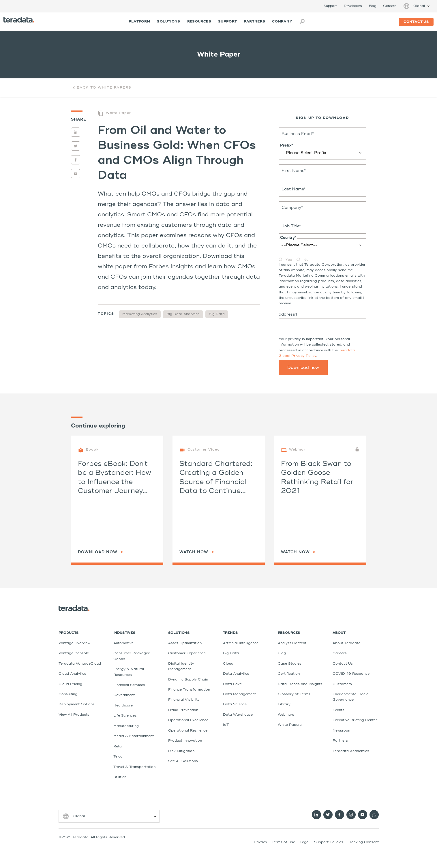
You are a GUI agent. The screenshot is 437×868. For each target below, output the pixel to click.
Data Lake (232, 684)
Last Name (293, 189)
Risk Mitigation (181, 751)
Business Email (298, 134)
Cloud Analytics (72, 674)
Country (288, 238)
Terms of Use (283, 842)
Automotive (123, 643)
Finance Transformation (189, 690)
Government (124, 695)
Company (282, 22)
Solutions (168, 22)
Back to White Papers (101, 88)
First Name (294, 171)
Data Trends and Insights (300, 684)
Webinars (286, 715)
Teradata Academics (351, 751)
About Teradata (347, 643)
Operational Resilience (188, 731)
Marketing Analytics (140, 314)
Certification (289, 674)
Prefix (286, 146)
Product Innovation (185, 741)
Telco (118, 757)
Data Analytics (236, 674)
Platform (139, 22)
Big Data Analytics (183, 314)
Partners (254, 22)
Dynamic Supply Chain (188, 680)
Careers (390, 6)
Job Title (291, 226)
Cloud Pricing (70, 684)
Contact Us (343, 664)
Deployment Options (77, 704)
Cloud (228, 664)
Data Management (239, 694)
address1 (288, 314)
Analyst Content (292, 643)
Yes (289, 260)
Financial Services (129, 685)
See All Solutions (183, 761)
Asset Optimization (185, 643)
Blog (373, 6)
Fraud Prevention (183, 710)
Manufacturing (126, 726)
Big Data (217, 314)
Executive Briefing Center (355, 720)
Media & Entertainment (134, 736)
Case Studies (290, 664)
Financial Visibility (184, 700)
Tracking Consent (363, 842)
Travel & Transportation (134, 767)
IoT (226, 725)
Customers (342, 684)
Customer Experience (187, 653)
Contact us (416, 22)
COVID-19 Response (351, 674)
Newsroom (342, 731)
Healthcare (123, 706)
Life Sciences (125, 716)
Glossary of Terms (294, 694)
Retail (118, 747)
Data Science (235, 704)
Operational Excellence (188, 720)
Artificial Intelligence (241, 643)
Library (284, 704)
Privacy (260, 842)
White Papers (290, 725)
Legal (305, 842)
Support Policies (329, 842)
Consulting (68, 694)
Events (338, 710)
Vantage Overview (74, 643)
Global (419, 6)
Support (330, 6)
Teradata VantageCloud (80, 664)
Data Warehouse (238, 715)
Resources (199, 22)
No (306, 260)
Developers (353, 6)
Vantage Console (74, 653)
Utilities (120, 777)
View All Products (74, 715)
